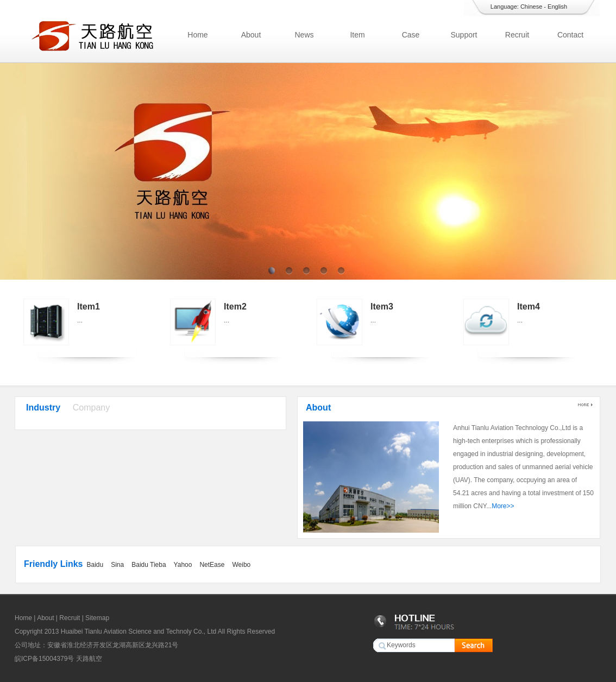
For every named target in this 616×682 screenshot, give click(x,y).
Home (197, 35)
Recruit (517, 35)
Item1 (89, 307)
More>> (503, 506)
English (557, 7)
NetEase (212, 565)
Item (357, 35)
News (304, 35)
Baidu (95, 565)
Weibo (241, 565)
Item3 (382, 307)
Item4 (529, 307)
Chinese (531, 7)
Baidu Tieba (149, 565)
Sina (117, 565)
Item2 (235, 307)
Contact (570, 35)
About (251, 35)
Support (464, 35)
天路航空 (89, 659)
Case (411, 35)
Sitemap (97, 618)
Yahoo (183, 565)
